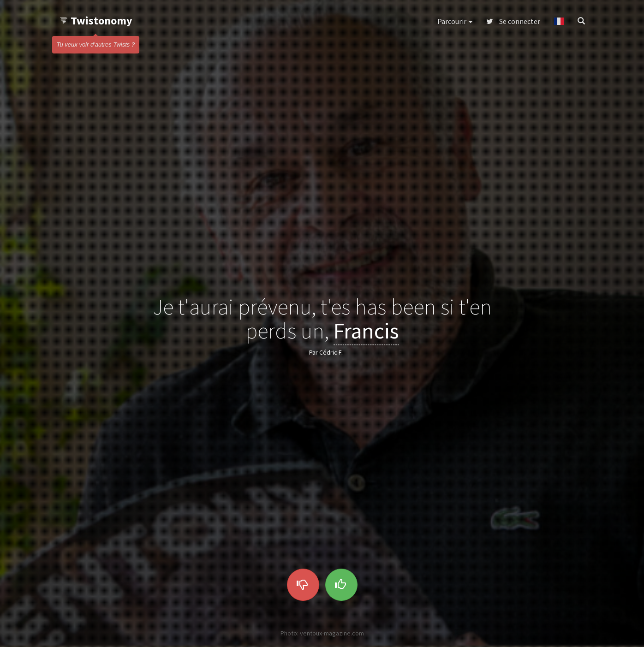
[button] (559, 21)
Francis (366, 331)
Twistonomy (96, 21)
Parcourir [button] (455, 21)
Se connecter (513, 21)
